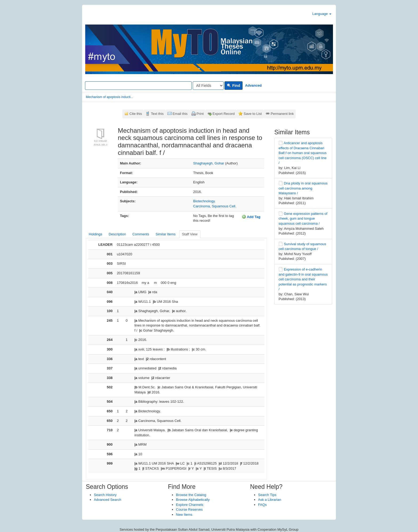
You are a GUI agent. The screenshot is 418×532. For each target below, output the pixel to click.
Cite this (136, 114)
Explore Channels (190, 505)
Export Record (224, 114)
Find (233, 86)
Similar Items (165, 234)
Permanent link (282, 114)
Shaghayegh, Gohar (209, 163)
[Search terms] (138, 86)
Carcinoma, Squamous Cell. (215, 206)
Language (322, 14)
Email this (180, 114)
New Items (184, 515)
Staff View (190, 234)
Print (200, 114)
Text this (157, 114)
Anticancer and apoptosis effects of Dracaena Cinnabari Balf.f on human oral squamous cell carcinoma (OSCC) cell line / (303, 153)
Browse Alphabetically (193, 500)
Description (117, 234)
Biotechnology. (204, 201)
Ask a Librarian (270, 500)
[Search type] (208, 86)
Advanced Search (108, 500)
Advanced (253, 85)
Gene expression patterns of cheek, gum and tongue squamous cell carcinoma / (303, 219)
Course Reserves (189, 509)
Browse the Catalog (191, 495)
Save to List (253, 114)
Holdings (96, 234)
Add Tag (251, 217)
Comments (141, 234)
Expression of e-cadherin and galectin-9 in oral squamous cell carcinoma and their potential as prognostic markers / (303, 279)
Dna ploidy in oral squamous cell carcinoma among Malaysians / (303, 188)
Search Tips (267, 495)
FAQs (262, 505)
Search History (105, 495)
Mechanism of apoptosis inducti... (109, 97)
